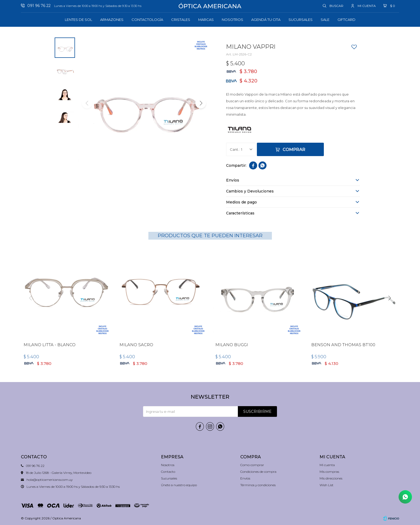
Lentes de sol (78, 20)
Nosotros (232, 20)
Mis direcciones (331, 478)
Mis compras (329, 472)
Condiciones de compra (258, 472)
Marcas (206, 20)
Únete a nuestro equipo (179, 485)
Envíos (245, 478)
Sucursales (301, 20)
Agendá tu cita (266, 20)
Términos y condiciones (258, 485)
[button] (201, 103)
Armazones (112, 20)
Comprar (294, 150)
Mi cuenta (327, 465)
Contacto (168, 472)
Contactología (147, 20)
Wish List (327, 485)
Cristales (181, 20)
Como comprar (252, 465)
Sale (325, 20)
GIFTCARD (346, 20)
